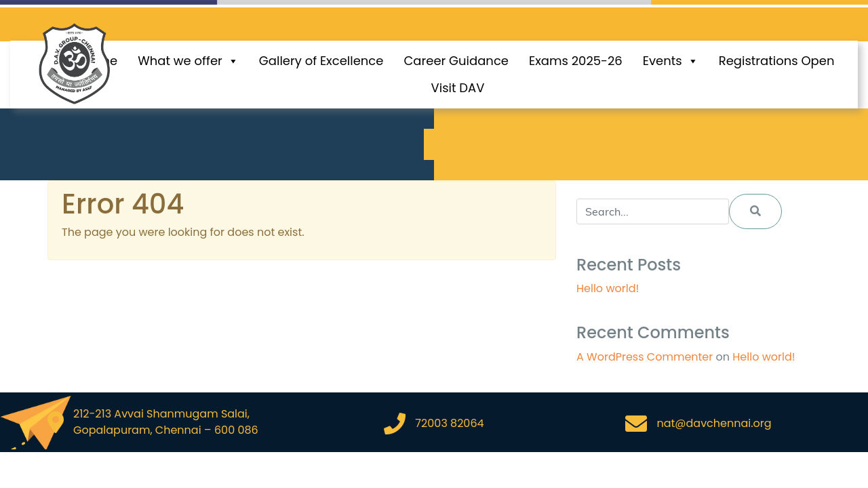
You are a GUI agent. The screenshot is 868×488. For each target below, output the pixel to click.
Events (671, 61)
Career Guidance (456, 61)
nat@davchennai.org (714, 423)
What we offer (188, 61)
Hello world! (608, 288)
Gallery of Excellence (321, 61)
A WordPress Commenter (645, 357)
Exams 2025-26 (576, 61)
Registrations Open (777, 61)
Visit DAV (458, 88)
